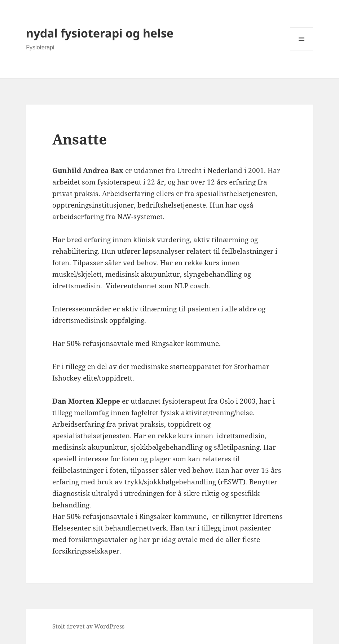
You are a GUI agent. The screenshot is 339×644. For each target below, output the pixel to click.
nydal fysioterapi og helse (100, 33)
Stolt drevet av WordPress (88, 626)
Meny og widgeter (302, 50)
